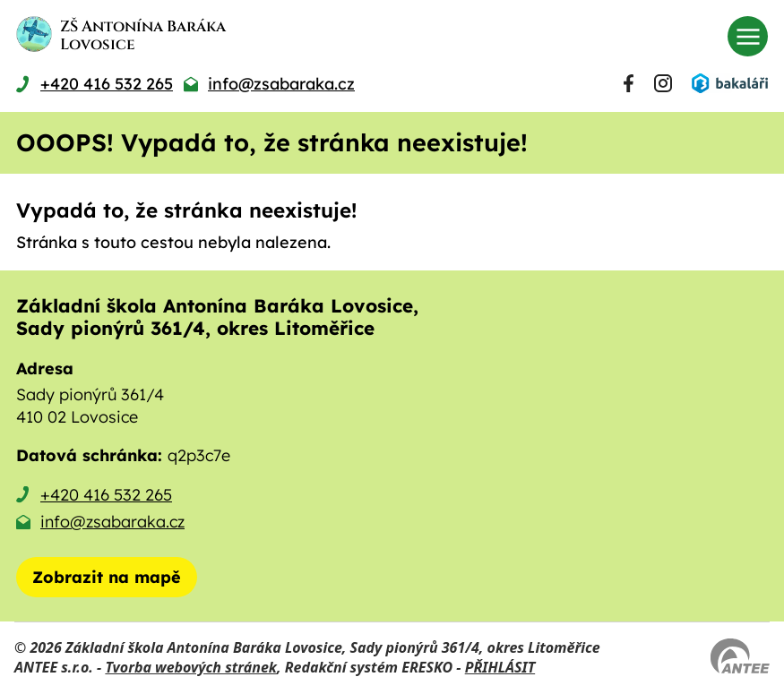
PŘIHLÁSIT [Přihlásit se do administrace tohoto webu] (500, 667)
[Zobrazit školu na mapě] (107, 577)
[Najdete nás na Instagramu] (663, 83)
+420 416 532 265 (106, 495)
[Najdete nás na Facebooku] (629, 83)
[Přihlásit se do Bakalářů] (729, 83)
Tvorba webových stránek (191, 667)
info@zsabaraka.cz (112, 522)
